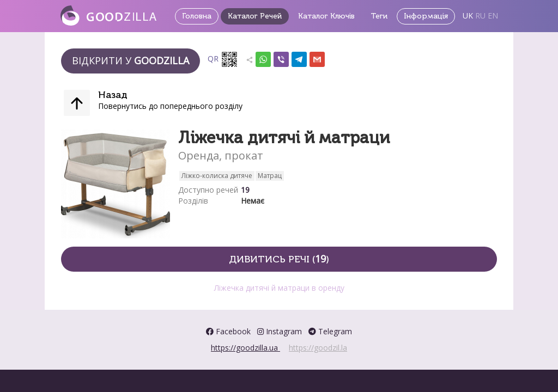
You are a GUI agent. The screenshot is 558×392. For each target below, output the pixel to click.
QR (223, 59)
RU (480, 16)
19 (245, 190)
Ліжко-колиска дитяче (217, 176)
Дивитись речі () (279, 259)
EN (493, 16)
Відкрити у (131, 60)
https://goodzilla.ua (245, 348)
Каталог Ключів (326, 16)
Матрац (270, 176)
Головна (197, 16)
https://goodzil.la (318, 348)
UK (468, 16)
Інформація (426, 16)
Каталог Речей (255, 16)
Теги (379, 16)
